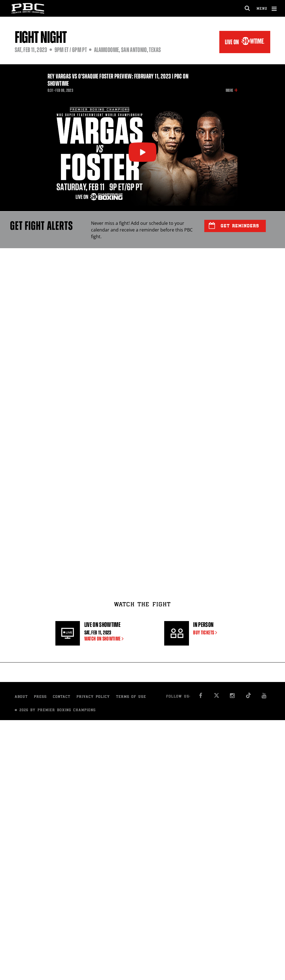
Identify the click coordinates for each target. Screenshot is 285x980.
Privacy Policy (93, 697)
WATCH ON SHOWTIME (105, 639)
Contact (62, 697)
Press (40, 697)
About (21, 697)
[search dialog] (248, 8)
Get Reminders (234, 226)
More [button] (229, 90)
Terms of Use (131, 697)
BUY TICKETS (206, 633)
